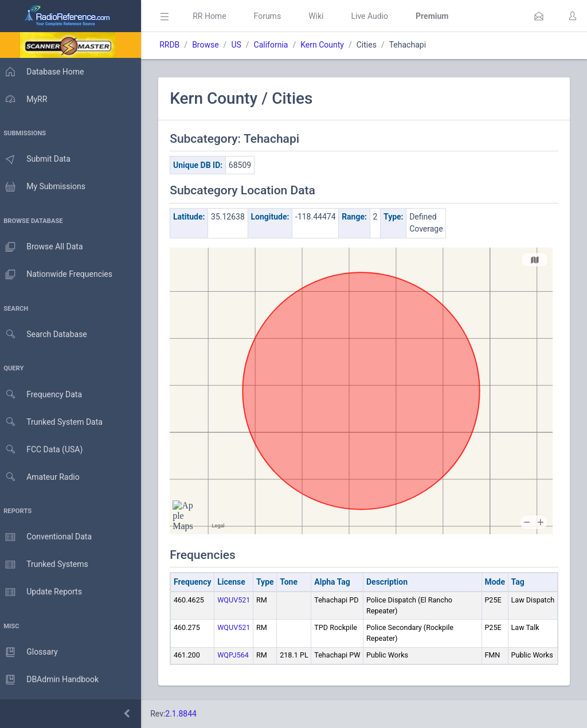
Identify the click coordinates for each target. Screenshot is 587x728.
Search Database (46, 334)
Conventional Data (49, 537)
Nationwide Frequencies (59, 275)
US (242, 45)
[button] (539, 16)
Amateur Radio (43, 477)
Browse (211, 45)
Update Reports (44, 592)
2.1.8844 (187, 714)
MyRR (26, 99)
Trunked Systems (47, 565)
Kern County (328, 45)
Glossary (32, 652)
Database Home (45, 72)
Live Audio (375, 16)
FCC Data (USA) (44, 450)
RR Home (215, 16)
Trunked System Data (54, 422)
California (276, 45)
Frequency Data (44, 395)
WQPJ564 (239, 655)
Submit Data (38, 159)
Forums (273, 16)
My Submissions (46, 187)
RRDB (175, 45)
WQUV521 (239, 600)
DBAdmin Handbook (52, 680)
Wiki (322, 16)
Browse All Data (44, 247)
